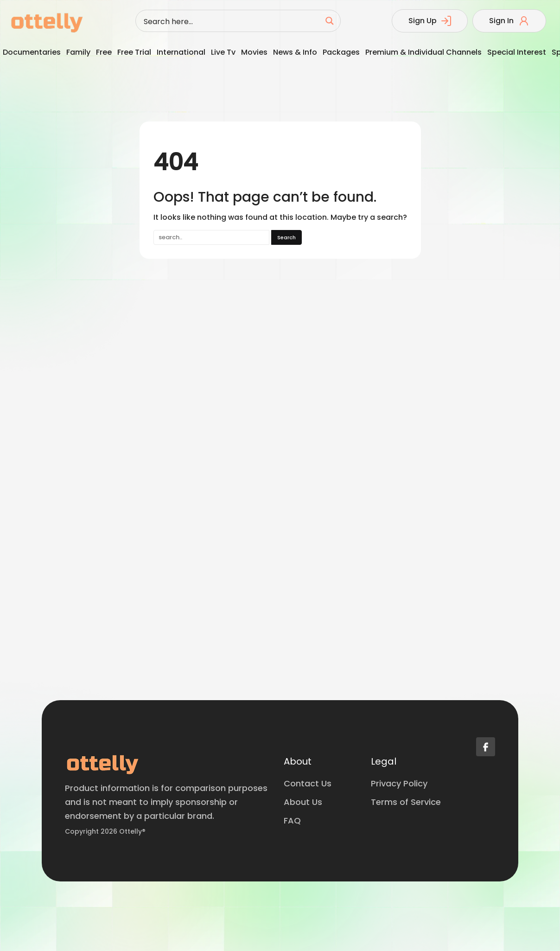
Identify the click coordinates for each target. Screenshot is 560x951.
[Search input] (231, 21)
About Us (303, 802)
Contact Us (308, 783)
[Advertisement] (66, 478)
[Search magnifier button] (330, 21)
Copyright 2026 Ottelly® (105, 831)
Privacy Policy (399, 783)
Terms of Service (406, 802)
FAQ (292, 820)
